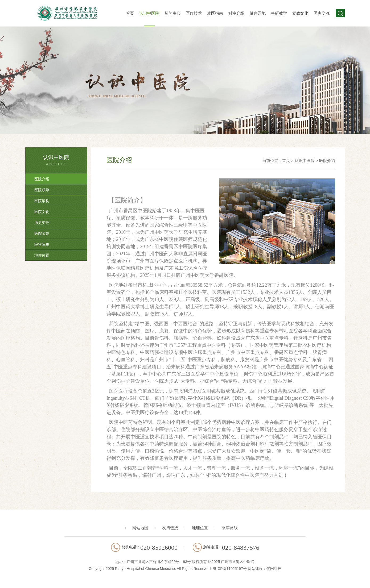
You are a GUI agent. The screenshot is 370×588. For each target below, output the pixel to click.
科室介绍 (236, 13)
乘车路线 (230, 528)
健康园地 (258, 13)
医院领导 (42, 190)
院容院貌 (42, 244)
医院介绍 (42, 179)
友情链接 (170, 528)
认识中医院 (149, 13)
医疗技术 (194, 13)
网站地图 (140, 528)
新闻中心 (172, 13)
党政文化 (300, 13)
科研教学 (279, 13)
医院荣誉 (42, 233)
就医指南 (215, 13)
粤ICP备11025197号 (230, 569)
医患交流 (322, 13)
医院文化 (42, 212)
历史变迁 (42, 223)
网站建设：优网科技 (265, 569)
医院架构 (42, 201)
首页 (130, 13)
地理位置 (42, 255)
